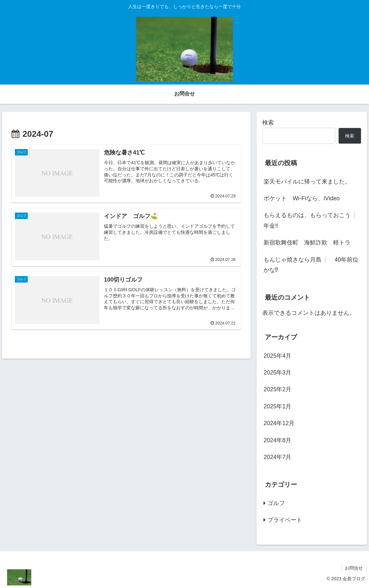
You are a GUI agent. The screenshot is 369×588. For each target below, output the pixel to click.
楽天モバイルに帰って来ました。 (307, 182)
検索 (268, 123)
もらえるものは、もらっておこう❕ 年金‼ (312, 220)
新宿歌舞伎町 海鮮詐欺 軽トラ (307, 243)
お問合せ (354, 568)
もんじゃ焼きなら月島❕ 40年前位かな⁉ (311, 265)
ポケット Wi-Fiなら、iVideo (302, 198)
